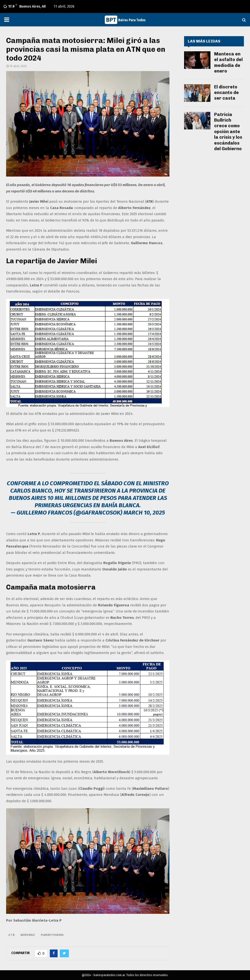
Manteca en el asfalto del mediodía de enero (228, 63)
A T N (11, 935)
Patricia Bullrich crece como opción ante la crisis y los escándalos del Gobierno (228, 132)
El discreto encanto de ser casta (226, 93)
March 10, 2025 (144, 513)
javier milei (28, 935)
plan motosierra (52, 935)
